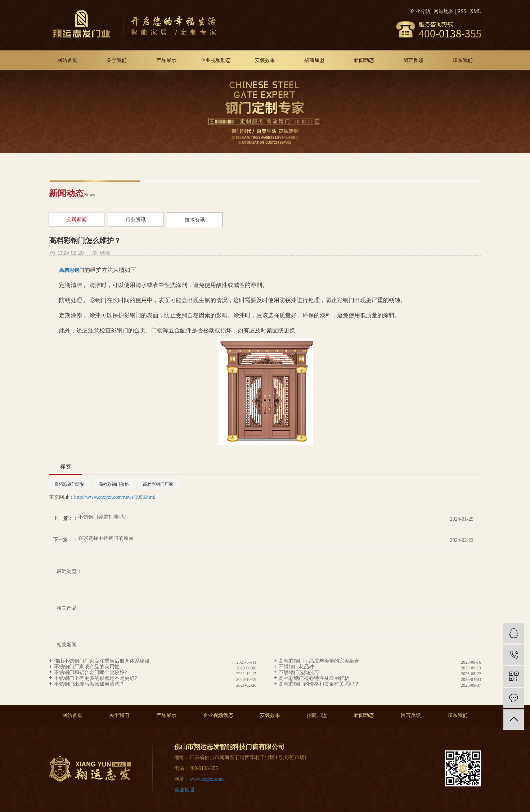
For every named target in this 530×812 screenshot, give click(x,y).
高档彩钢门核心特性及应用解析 (314, 678)
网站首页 (67, 60)
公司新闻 (77, 219)
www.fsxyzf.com (207, 779)
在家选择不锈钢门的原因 (106, 538)
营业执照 (184, 790)
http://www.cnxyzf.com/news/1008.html (115, 497)
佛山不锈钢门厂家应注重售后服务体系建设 (102, 661)
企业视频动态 (216, 60)
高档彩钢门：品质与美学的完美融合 (319, 661)
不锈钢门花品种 (296, 667)
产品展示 (166, 60)
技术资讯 (195, 220)
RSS (462, 11)
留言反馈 (413, 60)
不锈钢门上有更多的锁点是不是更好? (95, 678)
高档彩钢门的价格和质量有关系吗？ (319, 684)
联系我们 (463, 60)
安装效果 (265, 60)
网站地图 (444, 11)
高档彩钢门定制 (69, 484)
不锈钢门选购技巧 (299, 672)
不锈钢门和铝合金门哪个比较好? (90, 672)
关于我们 (117, 60)
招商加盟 (314, 60)
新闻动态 (364, 60)
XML (475, 11)
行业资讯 (136, 219)
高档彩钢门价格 (114, 484)
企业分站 (420, 11)
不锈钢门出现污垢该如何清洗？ (89, 684)
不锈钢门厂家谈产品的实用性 (87, 667)
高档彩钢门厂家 (158, 484)
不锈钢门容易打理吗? (102, 517)
